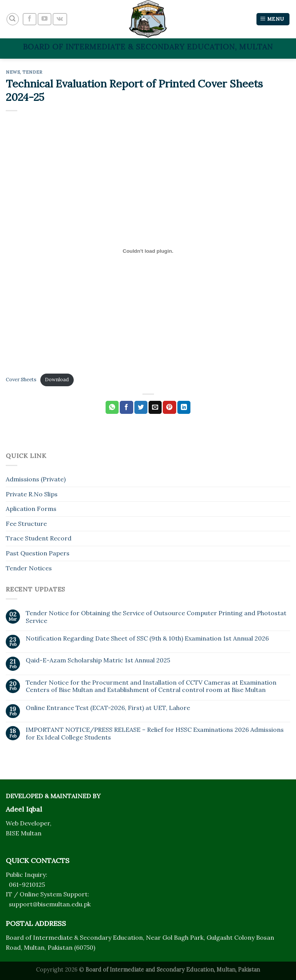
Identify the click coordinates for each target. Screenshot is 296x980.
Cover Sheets (21, 380)
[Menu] (273, 19)
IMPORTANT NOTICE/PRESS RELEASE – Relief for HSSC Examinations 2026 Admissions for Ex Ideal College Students (155, 733)
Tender (32, 72)
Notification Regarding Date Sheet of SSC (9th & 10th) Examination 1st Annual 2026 (147, 638)
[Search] (13, 19)
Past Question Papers (38, 553)
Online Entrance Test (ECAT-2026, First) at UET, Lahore (108, 708)
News (13, 72)
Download (57, 380)
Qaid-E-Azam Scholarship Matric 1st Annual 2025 (98, 660)
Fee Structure (26, 524)
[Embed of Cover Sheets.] (148, 251)
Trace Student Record (39, 538)
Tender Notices (29, 568)
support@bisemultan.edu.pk (50, 904)
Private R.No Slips (32, 494)
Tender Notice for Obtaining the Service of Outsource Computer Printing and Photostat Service (156, 617)
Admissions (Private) (36, 479)
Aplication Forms (31, 509)
